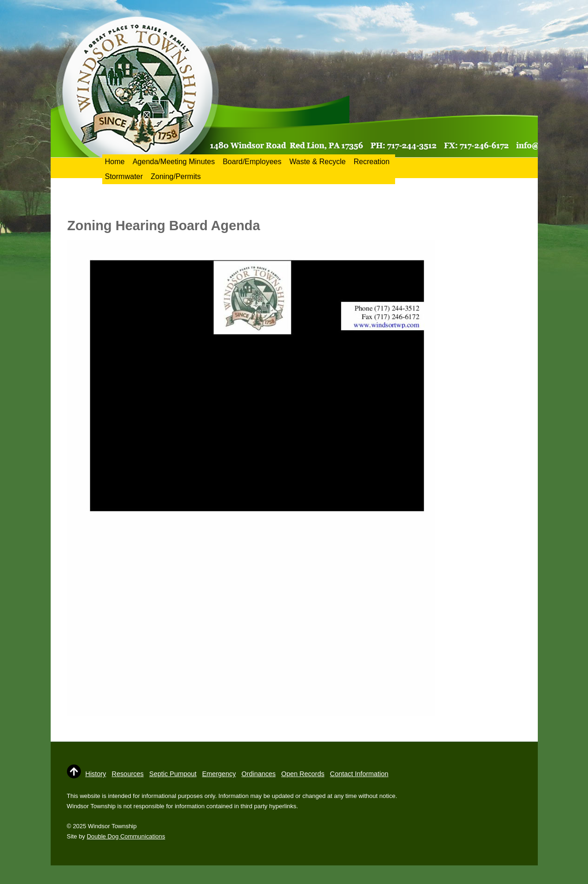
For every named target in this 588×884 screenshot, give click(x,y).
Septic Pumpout (173, 774)
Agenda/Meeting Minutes (174, 162)
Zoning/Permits (176, 176)
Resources (128, 774)
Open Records (303, 774)
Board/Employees (252, 162)
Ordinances (258, 774)
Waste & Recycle (317, 162)
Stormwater (124, 176)
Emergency (219, 774)
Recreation (372, 162)
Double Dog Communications (126, 836)
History (96, 774)
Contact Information (359, 774)
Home (115, 162)
